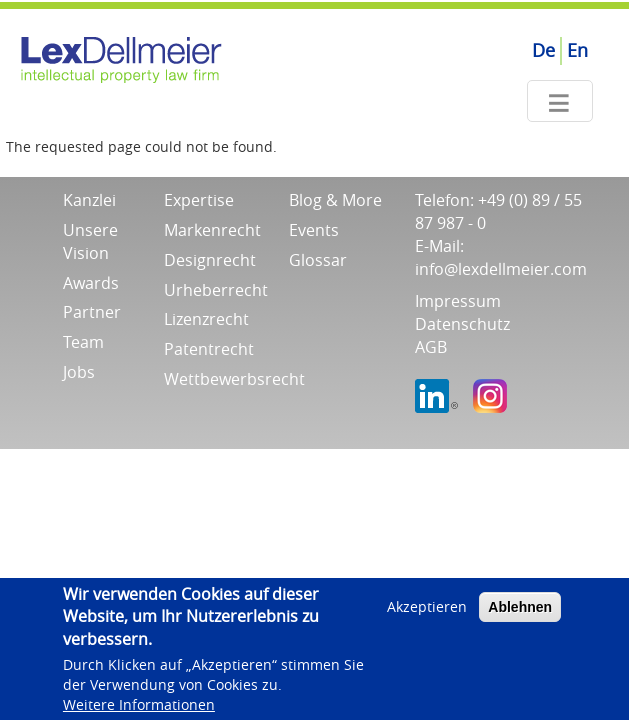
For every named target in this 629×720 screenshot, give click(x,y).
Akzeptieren (427, 611)
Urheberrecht (216, 290)
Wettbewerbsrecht (234, 379)
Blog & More (335, 200)
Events (314, 230)
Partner (92, 312)
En (577, 50)
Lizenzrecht (206, 319)
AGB (431, 347)
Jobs (79, 372)
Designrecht (210, 260)
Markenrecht (212, 230)
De (543, 50)
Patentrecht (209, 349)
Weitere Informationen (139, 709)
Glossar (318, 260)
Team (83, 342)
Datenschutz (462, 324)
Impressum (458, 301)
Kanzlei (89, 200)
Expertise (199, 200)
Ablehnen (520, 612)
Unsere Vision (90, 241)
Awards (91, 283)
